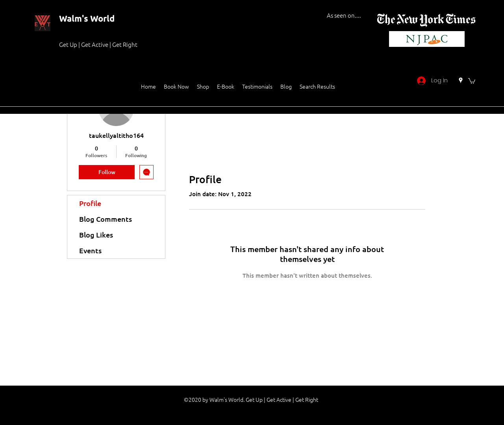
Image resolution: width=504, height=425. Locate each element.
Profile (90, 203)
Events (90, 250)
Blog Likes (96, 235)
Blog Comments (106, 219)
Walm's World (87, 18)
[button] (472, 81)
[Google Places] (461, 80)
